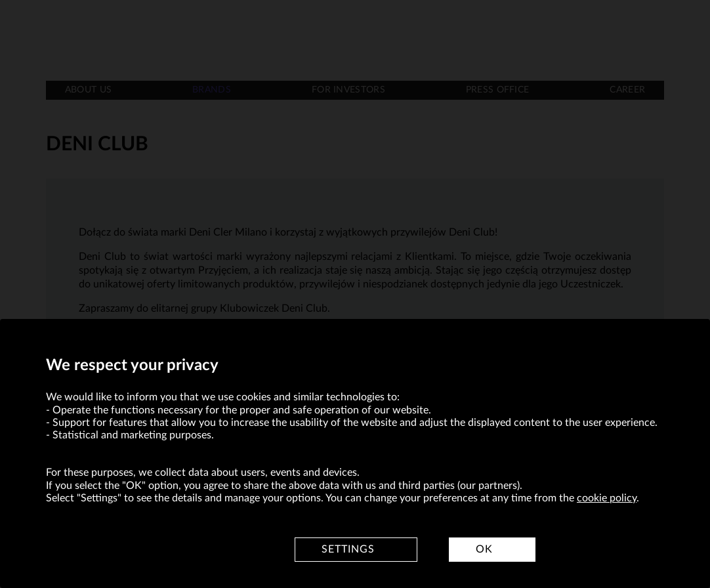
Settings (348, 549)
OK (484, 549)
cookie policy (607, 498)
